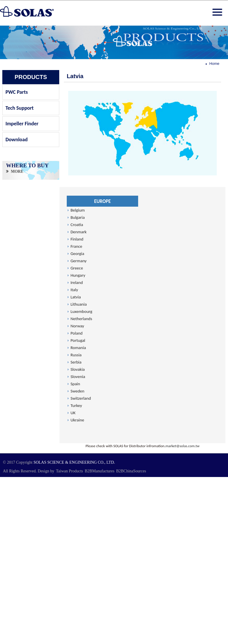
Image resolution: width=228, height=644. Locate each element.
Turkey (76, 406)
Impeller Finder (22, 124)
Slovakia (78, 369)
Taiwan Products (70, 471)
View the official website (39, 528)
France (76, 246)
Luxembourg (81, 311)
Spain (75, 384)
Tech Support (20, 108)
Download (17, 140)
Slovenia (78, 377)
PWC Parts (17, 92)
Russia (76, 355)
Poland (77, 333)
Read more (10, 528)
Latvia (76, 297)
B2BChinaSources (131, 471)
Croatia (77, 225)
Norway (77, 326)
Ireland (77, 282)
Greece (77, 268)
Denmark (79, 232)
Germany (79, 261)
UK (73, 413)
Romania (78, 348)
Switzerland (81, 398)
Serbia (76, 362)
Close (4, 479)
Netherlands (81, 319)
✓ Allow (6, 490)
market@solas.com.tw (182, 446)
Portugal (78, 340)
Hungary (78, 275)
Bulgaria (78, 217)
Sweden (77, 391)
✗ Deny (6, 496)
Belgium (78, 210)
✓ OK (125, 641)
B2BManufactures (100, 471)
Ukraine (77, 420)
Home (214, 64)
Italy (74, 290)
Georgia (77, 254)
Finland (77, 239)
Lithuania (79, 304)
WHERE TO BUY (27, 166)
